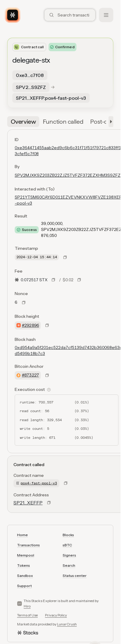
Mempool (26, 555)
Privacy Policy (56, 615)
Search (69, 565)
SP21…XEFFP (28, 503)
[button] (110, 122)
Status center (75, 576)
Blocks (68, 535)
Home (22, 535)
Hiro (27, 606)
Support (24, 586)
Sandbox (25, 576)
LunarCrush (67, 624)
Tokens (24, 565)
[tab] (23, 122)
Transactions (28, 545)
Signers (69, 555)
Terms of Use (27, 615)
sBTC (67, 545)
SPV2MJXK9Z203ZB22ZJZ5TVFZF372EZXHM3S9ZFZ (68, 175)
